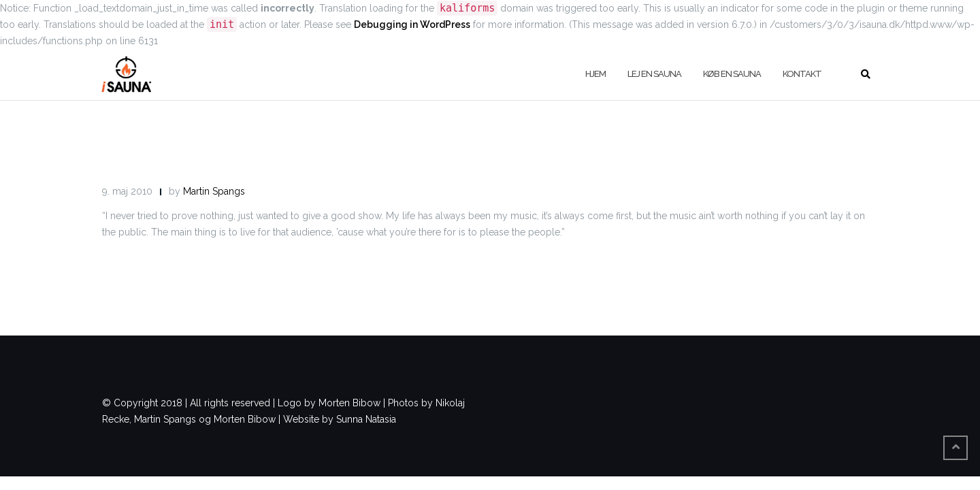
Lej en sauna (654, 74)
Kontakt (802, 74)
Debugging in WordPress (412, 24)
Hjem (595, 74)
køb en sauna (732, 74)
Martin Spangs (214, 191)
